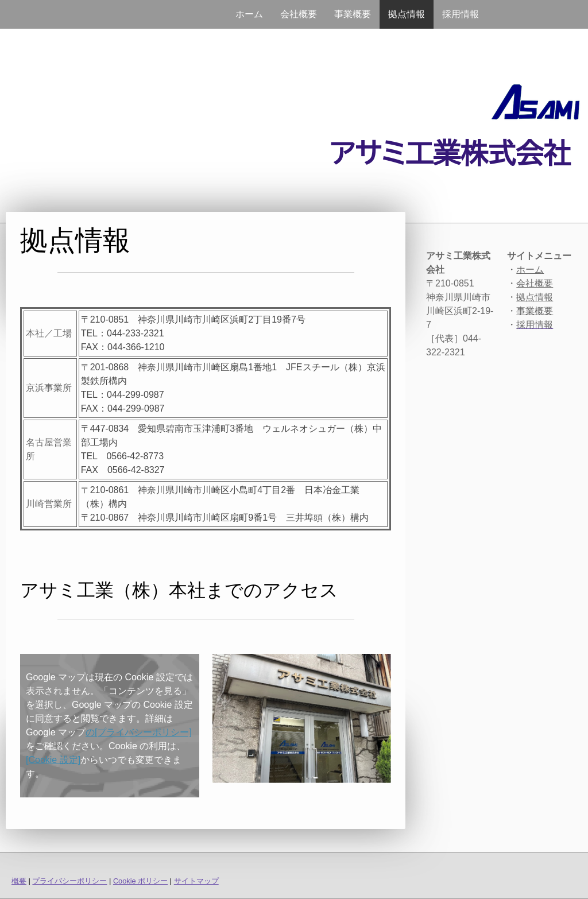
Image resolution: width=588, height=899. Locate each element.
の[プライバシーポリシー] (139, 732)
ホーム (249, 14)
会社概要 (299, 14)
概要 (19, 881)
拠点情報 (407, 14)
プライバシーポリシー (69, 881)
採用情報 (461, 14)
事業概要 (353, 14)
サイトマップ (196, 881)
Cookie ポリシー (140, 881)
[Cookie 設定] (53, 760)
